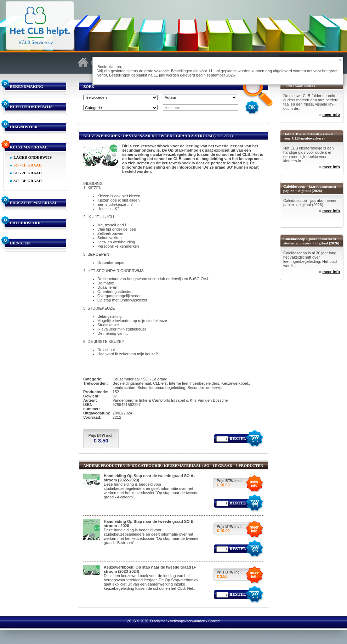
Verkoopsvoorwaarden (188, 621)
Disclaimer (158, 621)
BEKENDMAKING (27, 86)
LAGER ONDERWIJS (33, 157)
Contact (214, 621)
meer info (331, 114)
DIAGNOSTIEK (24, 127)
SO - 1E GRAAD (28, 165)
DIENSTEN (20, 243)
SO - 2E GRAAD (28, 173)
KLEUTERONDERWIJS (31, 107)
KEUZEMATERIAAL (29, 147)
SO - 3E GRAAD (28, 181)
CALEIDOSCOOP (26, 223)
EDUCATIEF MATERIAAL (34, 203)
